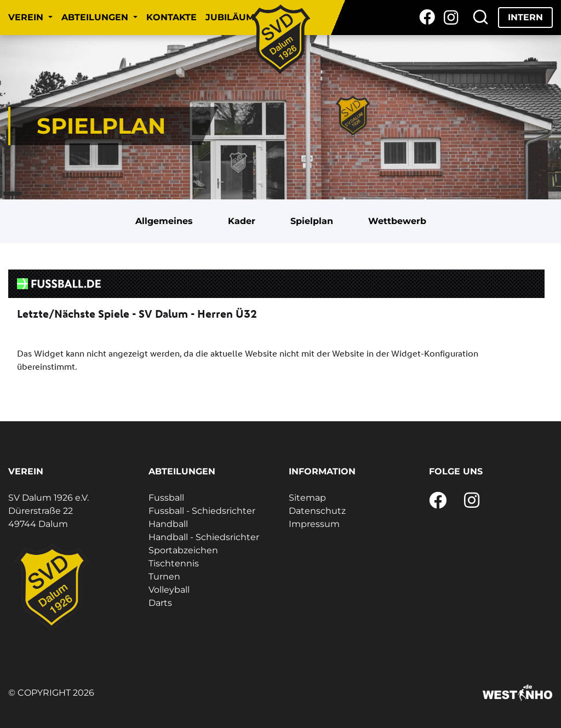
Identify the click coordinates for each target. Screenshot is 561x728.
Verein (27, 17)
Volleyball (169, 590)
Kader (242, 221)
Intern (525, 17)
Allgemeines (164, 221)
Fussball (166, 498)
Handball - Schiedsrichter (204, 537)
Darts (160, 603)
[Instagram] (451, 18)
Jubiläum (230, 17)
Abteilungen (96, 17)
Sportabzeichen (183, 550)
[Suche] (480, 18)
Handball (168, 524)
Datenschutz (317, 511)
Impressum (314, 524)
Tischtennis (174, 563)
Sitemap (307, 498)
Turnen (164, 577)
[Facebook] (427, 18)
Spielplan (312, 221)
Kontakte (171, 17)
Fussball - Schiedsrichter (202, 511)
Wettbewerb (397, 221)
